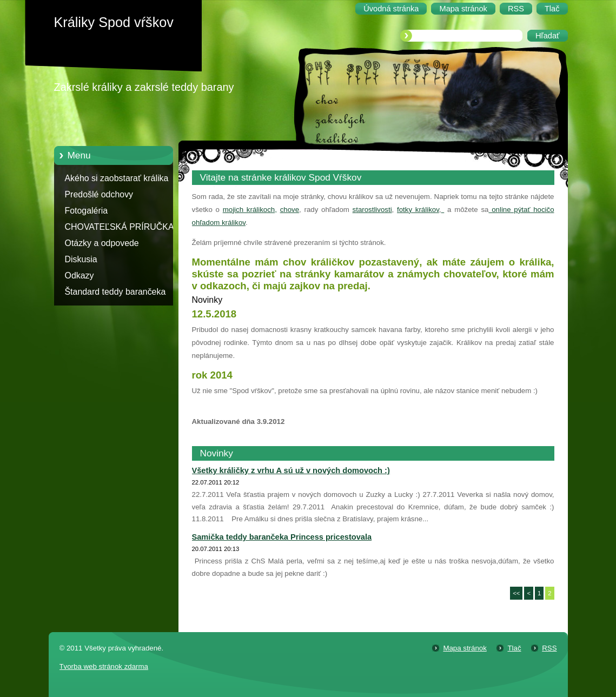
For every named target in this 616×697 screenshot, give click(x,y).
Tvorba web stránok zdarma (104, 666)
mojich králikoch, (250, 210)
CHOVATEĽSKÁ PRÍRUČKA (120, 227)
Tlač (514, 648)
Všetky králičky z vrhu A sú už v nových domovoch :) (291, 470)
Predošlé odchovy (99, 194)
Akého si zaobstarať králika (117, 178)
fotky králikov (418, 210)
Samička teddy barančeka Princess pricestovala (282, 537)
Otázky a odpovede (102, 243)
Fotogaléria (87, 211)
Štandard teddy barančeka (115, 292)
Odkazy (80, 276)
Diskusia (81, 259)
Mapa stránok (465, 648)
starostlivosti (372, 210)
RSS (549, 648)
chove (290, 210)
